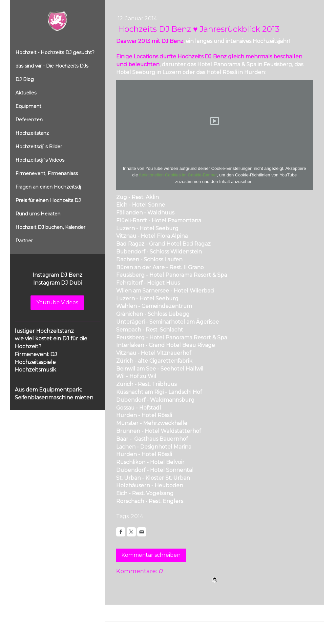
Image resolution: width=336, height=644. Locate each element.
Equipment (28, 106)
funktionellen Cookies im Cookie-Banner (178, 175)
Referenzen (29, 120)
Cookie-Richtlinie (179, 628)
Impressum (116, 628)
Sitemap (209, 628)
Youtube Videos (57, 302)
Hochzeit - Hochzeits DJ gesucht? (55, 52)
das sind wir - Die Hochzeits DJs (52, 66)
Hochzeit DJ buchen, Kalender (50, 227)
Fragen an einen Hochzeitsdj (48, 187)
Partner (24, 241)
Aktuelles (26, 93)
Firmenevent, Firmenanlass (47, 173)
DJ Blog (25, 79)
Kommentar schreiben (151, 555)
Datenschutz (145, 628)
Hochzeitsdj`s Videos (40, 160)
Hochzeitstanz (32, 133)
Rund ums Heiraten (38, 214)
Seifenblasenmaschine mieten (54, 398)
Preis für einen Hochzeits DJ (48, 200)
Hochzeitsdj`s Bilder (39, 147)
